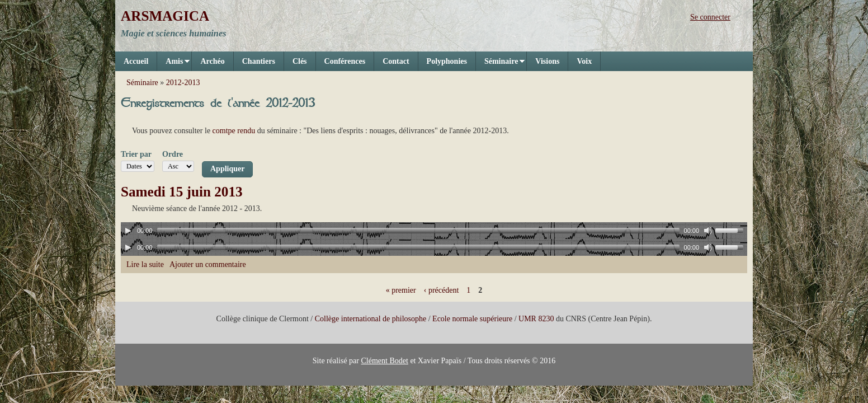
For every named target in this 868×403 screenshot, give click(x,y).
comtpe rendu (234, 131)
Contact (396, 61)
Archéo (212, 61)
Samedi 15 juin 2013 (182, 192)
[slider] (418, 231)
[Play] (128, 231)
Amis (173, 64)
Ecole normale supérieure (472, 319)
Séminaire (500, 64)
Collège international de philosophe (371, 319)
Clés (300, 61)
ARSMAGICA (165, 16)
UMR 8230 (536, 319)
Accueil (136, 61)
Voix (584, 61)
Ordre (173, 154)
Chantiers (259, 61)
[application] (434, 231)
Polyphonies (447, 61)
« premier (401, 290)
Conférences (345, 61)
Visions (547, 61)
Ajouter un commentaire (208, 264)
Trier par (136, 154)
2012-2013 (183, 83)
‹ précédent (442, 290)
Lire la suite (145, 264)
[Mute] (708, 231)
